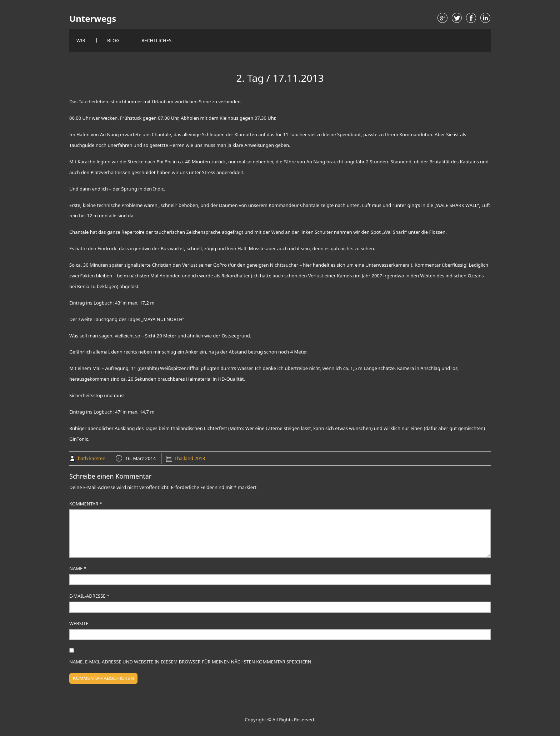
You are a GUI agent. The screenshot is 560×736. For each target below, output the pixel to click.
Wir (81, 40)
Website (79, 623)
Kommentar (86, 504)
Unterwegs (93, 19)
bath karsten (92, 458)
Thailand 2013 (190, 458)
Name (78, 568)
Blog (113, 40)
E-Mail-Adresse (89, 596)
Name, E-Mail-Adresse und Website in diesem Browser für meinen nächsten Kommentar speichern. (191, 662)
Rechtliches (156, 40)
